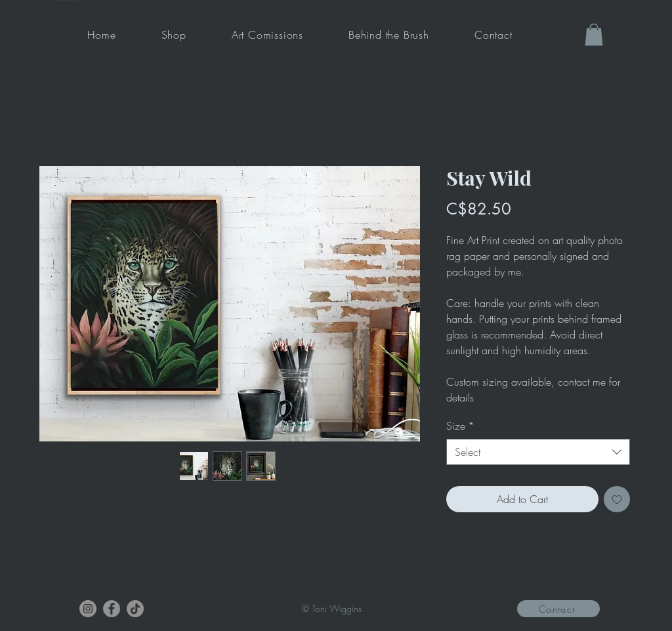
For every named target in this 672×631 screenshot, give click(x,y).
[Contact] (558, 609)
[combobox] (538, 452)
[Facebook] (112, 609)
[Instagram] (88, 609)
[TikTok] (135, 609)
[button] (594, 34)
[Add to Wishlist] (617, 499)
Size (460, 426)
